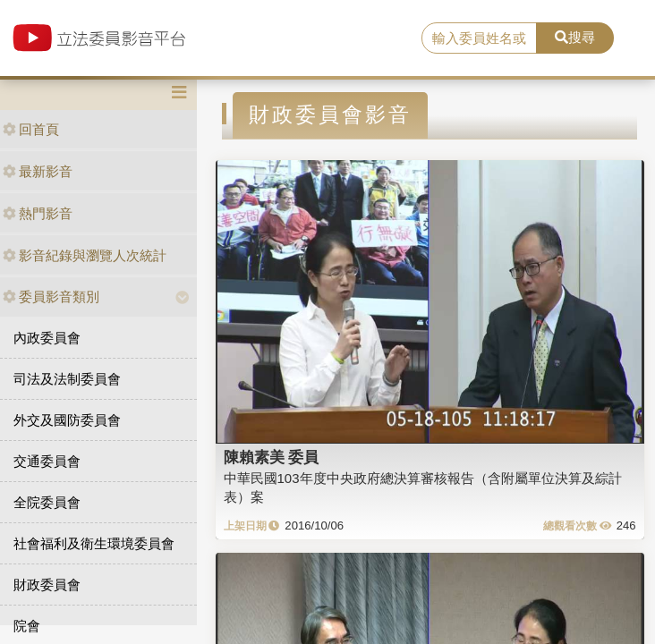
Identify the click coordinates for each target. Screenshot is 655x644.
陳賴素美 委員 (272, 457)
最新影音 (38, 171)
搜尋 (575, 37)
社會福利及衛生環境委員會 (94, 543)
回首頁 (31, 129)
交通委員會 (47, 461)
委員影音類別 (51, 297)
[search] (479, 38)
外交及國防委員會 (67, 420)
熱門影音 (38, 213)
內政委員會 (47, 338)
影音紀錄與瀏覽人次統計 (85, 255)
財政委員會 (47, 585)
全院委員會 (47, 502)
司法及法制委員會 (67, 379)
